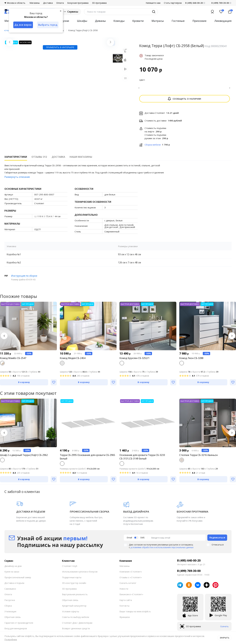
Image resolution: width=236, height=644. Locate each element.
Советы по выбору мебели (76, 619)
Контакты (124, 607)
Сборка (8, 607)
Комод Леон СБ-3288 (191, 360)
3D (125, 116)
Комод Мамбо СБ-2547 (13, 360)
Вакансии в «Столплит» (131, 596)
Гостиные (178, 21)
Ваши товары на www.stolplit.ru (135, 613)
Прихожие (199, 21)
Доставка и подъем (14, 585)
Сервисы (71, 12)
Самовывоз (10, 591)
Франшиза (125, 619)
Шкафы (82, 21)
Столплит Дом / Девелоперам (77, 625)
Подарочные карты (72, 579)
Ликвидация (223, 21)
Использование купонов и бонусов (80, 573)
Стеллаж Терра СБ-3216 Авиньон (198, 457)
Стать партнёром (173, 3)
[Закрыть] (61, 11)
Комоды (119, 21)
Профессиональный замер (18, 579)
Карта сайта (126, 602)
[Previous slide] (10, 81)
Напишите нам (153, 3)
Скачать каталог (128, 585)
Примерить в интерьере (60, 124)
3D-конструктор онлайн (74, 585)
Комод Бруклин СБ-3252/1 (134, 360)
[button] (4, 338)
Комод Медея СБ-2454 (73, 360)
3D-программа (99, 3)
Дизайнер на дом (13, 568)
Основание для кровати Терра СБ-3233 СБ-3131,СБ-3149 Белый (142, 459)
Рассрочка (10, 602)
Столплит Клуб (70, 568)
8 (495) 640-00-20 (189, 562)
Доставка (48, 3)
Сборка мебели (153, 146)
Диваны (100, 21)
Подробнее (11, 639)
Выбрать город (48, 25)
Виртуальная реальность (75, 596)
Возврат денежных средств (76, 630)
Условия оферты (71, 613)
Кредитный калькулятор (74, 607)
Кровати (138, 21)
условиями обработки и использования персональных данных (162, 549)
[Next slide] (110, 81)
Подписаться (217, 539)
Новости (124, 591)
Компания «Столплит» (131, 573)
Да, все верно (23, 25)
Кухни (65, 21)
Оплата (60, 3)
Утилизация (10, 613)
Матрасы (158, 21)
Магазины (35, 3)
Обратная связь (13, 619)
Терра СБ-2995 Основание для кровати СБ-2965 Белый (87, 459)
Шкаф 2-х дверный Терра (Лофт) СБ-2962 (24, 457)
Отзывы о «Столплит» (131, 579)
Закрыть (225, 638)
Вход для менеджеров (16, 630)
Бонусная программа (78, 3)
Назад (9, 30)
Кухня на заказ (12, 573)
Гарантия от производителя (19, 625)
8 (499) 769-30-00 (220, 3)
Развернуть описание (17, 179)
